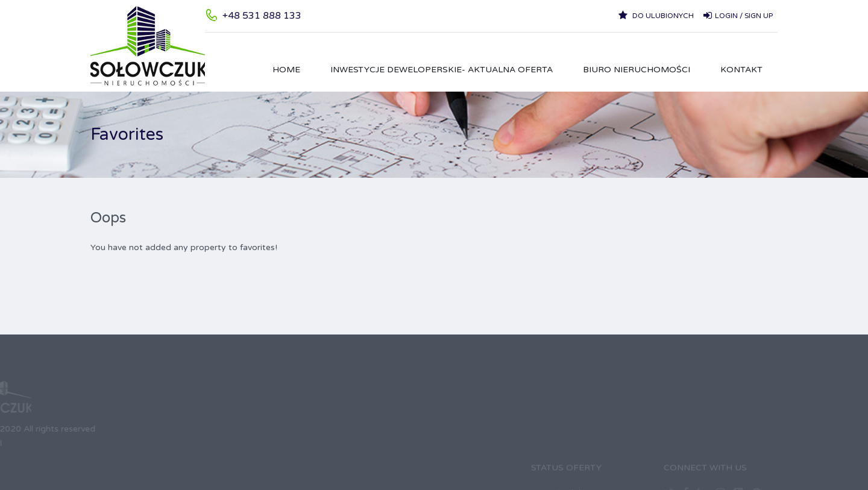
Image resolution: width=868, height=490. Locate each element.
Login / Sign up (738, 15)
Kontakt (741, 70)
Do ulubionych (656, 15)
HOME (286, 70)
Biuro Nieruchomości (637, 70)
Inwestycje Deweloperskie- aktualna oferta (442, 70)
